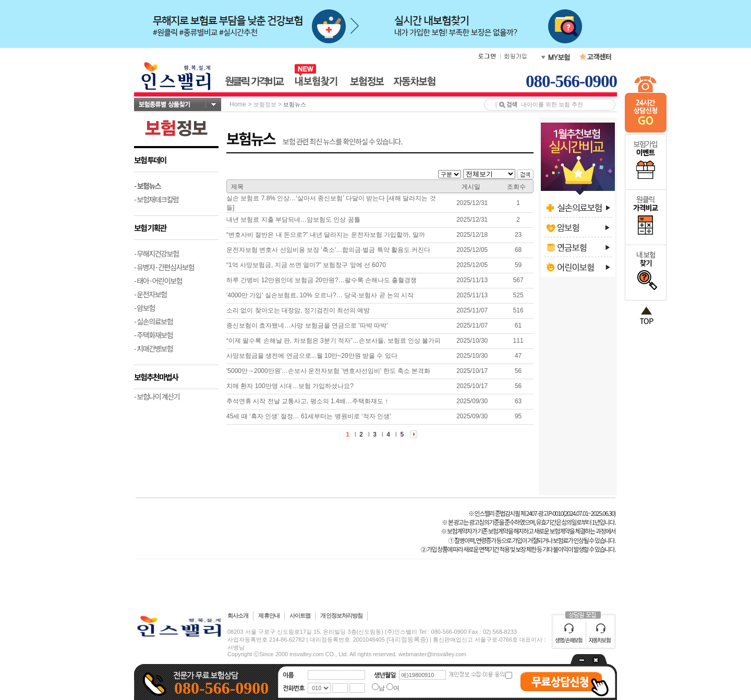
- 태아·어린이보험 (158, 281)
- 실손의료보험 (153, 321)
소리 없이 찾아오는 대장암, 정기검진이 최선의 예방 (298, 310)
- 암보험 (144, 308)
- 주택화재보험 (153, 335)
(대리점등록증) (407, 639)
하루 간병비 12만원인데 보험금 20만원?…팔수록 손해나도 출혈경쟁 (322, 280)
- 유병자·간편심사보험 (164, 267)
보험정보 (265, 104)
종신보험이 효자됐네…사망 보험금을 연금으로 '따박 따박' (307, 325)
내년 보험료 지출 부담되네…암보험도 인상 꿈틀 (293, 220)
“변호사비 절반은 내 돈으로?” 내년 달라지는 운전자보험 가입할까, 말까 (326, 235)
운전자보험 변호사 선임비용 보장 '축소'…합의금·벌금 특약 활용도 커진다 (328, 250)
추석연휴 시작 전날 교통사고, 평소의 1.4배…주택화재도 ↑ (307, 401)
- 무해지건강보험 (156, 254)
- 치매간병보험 (153, 348)
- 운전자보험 (150, 294)
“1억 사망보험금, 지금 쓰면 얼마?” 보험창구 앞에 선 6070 (306, 265)
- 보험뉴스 (147, 186)
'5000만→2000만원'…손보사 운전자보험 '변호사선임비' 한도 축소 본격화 (328, 371)
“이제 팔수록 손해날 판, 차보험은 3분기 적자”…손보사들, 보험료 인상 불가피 (334, 341)
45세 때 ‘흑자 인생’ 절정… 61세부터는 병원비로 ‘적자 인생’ (309, 416)
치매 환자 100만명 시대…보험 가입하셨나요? (290, 386)
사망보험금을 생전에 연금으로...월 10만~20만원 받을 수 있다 (312, 356)
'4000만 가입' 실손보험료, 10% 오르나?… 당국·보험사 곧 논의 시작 (320, 295)
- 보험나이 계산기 (157, 396)
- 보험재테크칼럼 (156, 199)
